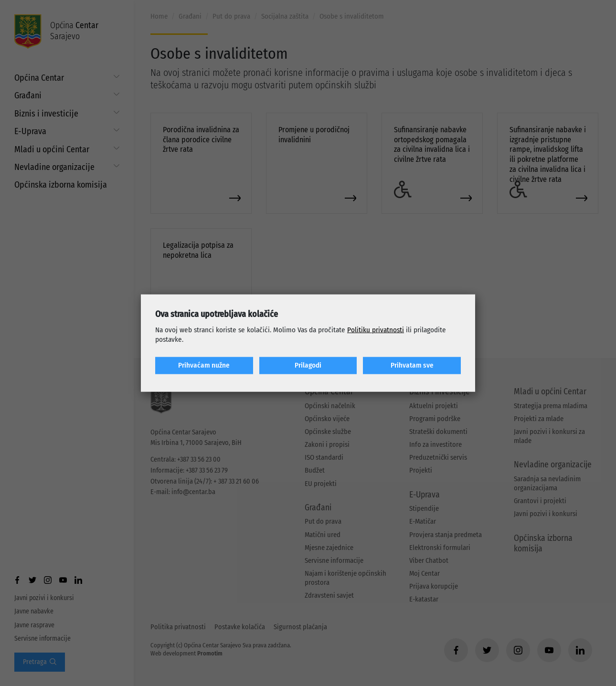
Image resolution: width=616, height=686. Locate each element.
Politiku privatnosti (376, 330)
